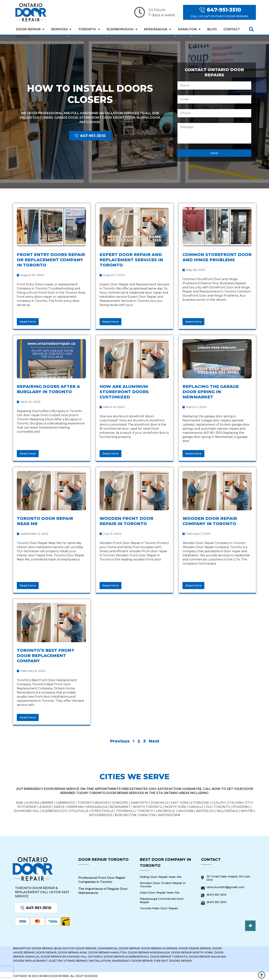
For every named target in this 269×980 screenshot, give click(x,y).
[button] (251, 29)
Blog (212, 29)
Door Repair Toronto (103, 859)
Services (61, 29)
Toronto (89, 29)
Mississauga (158, 29)
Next (154, 741)
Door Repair (30, 29)
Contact (232, 29)
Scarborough (122, 29)
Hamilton (189, 29)
